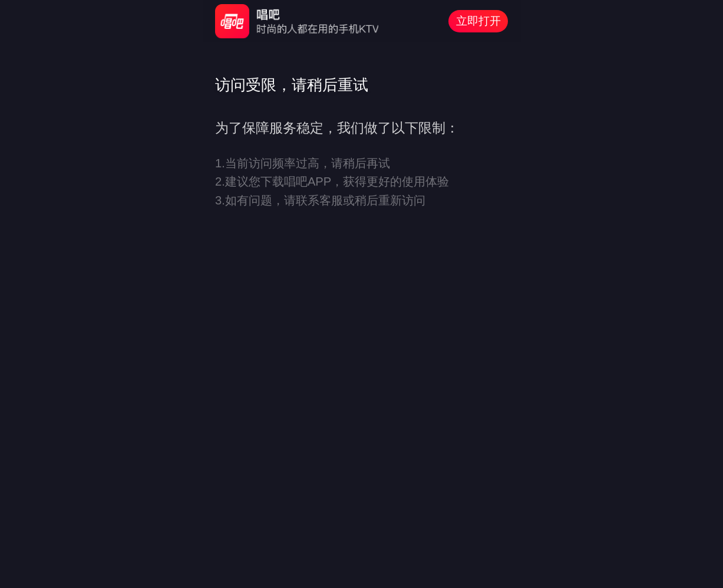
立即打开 (478, 21)
